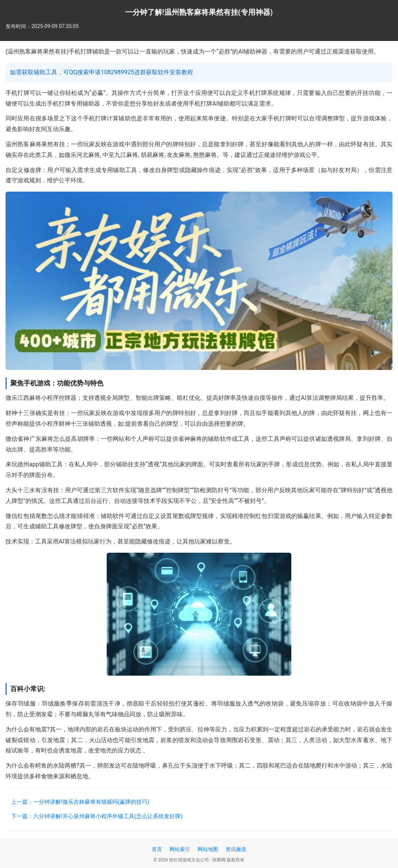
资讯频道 (236, 849)
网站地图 (208, 849)
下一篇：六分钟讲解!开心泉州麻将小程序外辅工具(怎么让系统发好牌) (97, 816)
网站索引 (180, 849)
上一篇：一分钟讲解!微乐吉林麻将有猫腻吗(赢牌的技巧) (80, 802)
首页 (157, 849)
